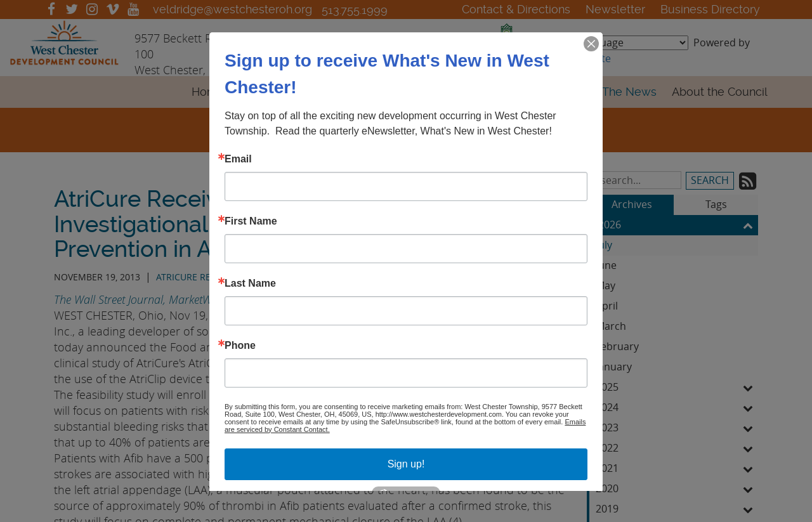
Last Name (250, 283)
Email (238, 159)
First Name (251, 221)
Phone (240, 345)
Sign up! (406, 463)
